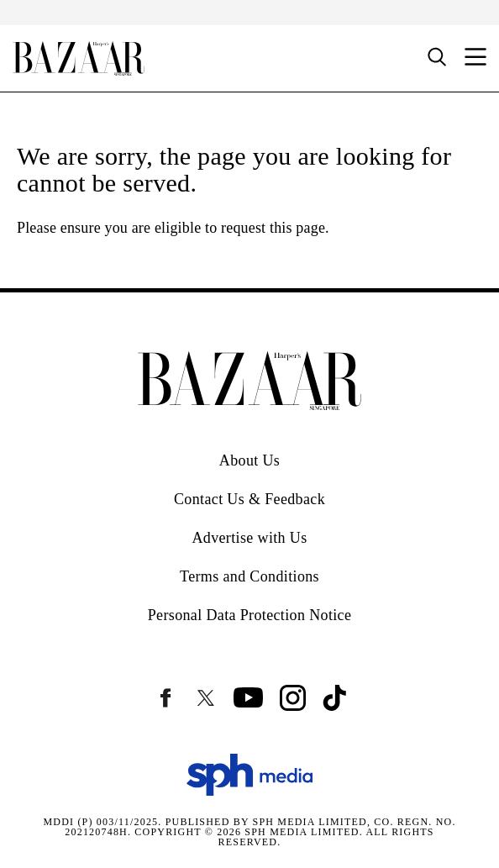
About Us (249, 460)
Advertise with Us (249, 538)
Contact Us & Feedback (249, 499)
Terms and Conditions (249, 576)
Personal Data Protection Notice (250, 615)
